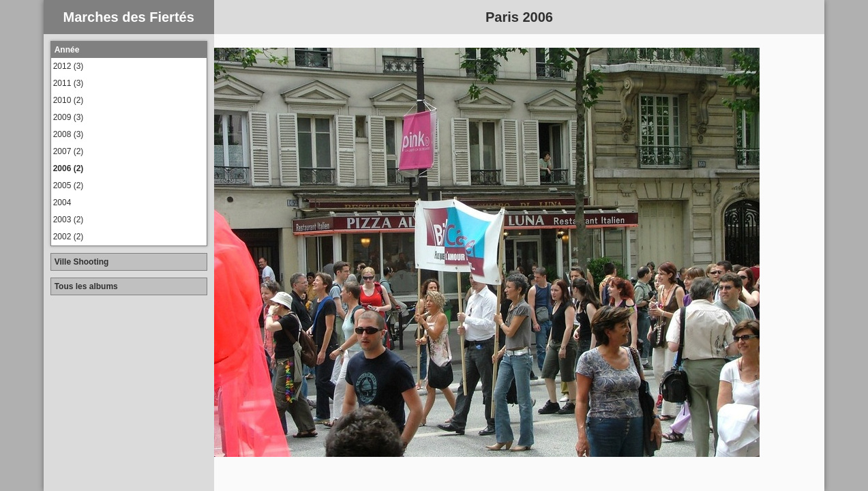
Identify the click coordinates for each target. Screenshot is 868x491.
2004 (62, 203)
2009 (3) (69, 117)
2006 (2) (69, 168)
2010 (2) (69, 100)
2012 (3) (69, 66)
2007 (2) (69, 151)
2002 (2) (69, 237)
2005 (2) (69, 185)
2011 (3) (69, 83)
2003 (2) (69, 220)
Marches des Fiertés (128, 17)
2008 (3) (69, 134)
